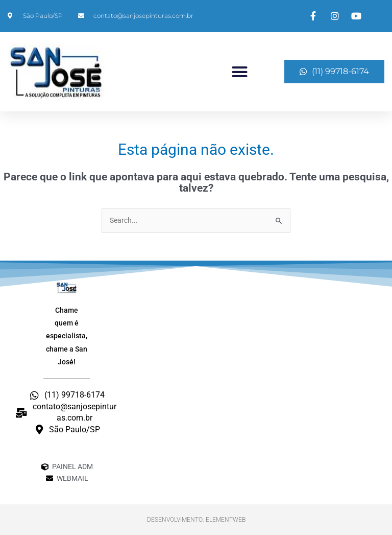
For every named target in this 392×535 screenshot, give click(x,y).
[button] (240, 72)
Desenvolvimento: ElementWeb (196, 520)
